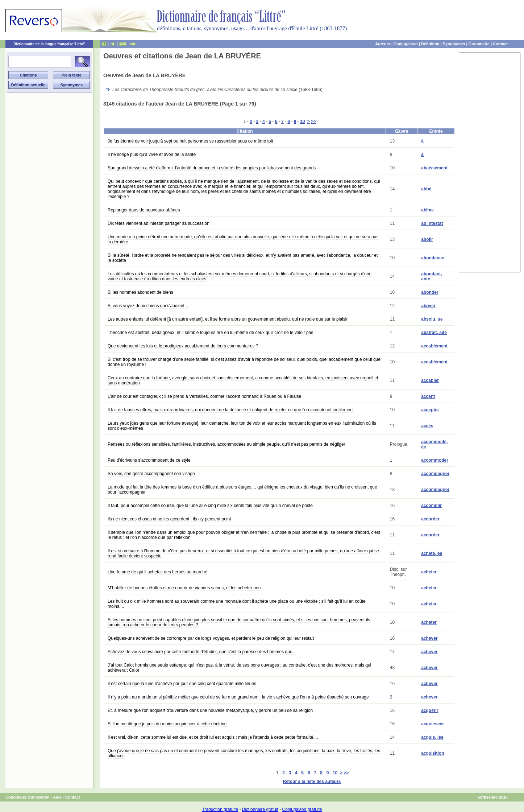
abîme (427, 210)
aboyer (428, 306)
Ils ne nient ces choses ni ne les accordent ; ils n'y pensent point (169, 519)
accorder (430, 519)
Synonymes (454, 44)
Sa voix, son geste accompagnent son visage (151, 474)
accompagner (435, 474)
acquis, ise (432, 737)
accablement (434, 346)
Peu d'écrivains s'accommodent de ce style (149, 460)
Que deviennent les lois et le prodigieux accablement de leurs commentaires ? (183, 346)
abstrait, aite (434, 333)
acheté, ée (432, 553)
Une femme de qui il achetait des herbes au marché (157, 572)
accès (427, 426)
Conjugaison (406, 44)
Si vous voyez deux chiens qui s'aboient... (148, 306)
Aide (57, 797)
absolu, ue (432, 319)
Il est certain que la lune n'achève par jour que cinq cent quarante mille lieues (182, 684)
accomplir (431, 506)
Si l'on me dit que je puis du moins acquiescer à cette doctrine (167, 724)
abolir (427, 239)
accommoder (435, 460)
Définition (430, 44)
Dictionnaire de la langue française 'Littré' (49, 44)
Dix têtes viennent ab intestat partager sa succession (159, 223)
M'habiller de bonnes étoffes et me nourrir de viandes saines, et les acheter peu (184, 588)
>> (313, 121)
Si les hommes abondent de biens (140, 292)
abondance (432, 258)
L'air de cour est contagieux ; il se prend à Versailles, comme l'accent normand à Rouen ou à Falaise (204, 396)
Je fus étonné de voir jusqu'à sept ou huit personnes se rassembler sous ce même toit (190, 141)
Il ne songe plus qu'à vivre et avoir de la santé (152, 154)
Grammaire (479, 44)
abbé (426, 189)
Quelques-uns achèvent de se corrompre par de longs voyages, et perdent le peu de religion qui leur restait (211, 638)
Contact (500, 44)
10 (302, 121)
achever (429, 638)
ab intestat (432, 223)
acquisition (432, 753)
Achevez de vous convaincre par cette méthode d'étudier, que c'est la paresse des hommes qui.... (202, 652)
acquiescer (432, 724)
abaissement (434, 168)
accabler (430, 380)
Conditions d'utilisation (28, 797)
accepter (430, 410)
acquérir (430, 710)
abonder (430, 292)
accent (428, 396)
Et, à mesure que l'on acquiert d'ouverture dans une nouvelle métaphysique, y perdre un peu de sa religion (210, 710)
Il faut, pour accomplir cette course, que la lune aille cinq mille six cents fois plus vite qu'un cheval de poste (210, 506)
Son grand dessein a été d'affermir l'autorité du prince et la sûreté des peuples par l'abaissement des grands (212, 168)
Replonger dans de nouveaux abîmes (144, 210)
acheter (429, 572)
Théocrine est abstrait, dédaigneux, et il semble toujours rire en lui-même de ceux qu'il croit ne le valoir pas (210, 333)
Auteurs (383, 44)
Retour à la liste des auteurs (312, 782)
